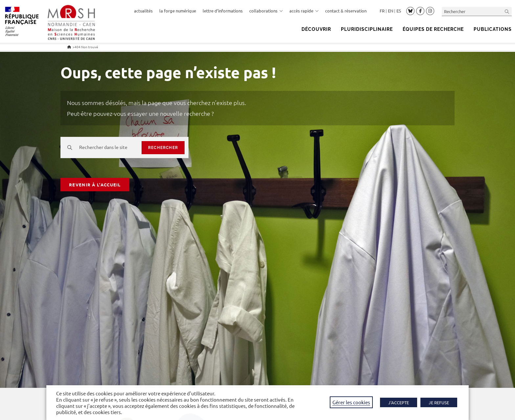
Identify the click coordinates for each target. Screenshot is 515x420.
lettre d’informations (223, 11)
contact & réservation (346, 11)
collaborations (266, 11)
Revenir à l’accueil (95, 185)
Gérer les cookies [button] (351, 402)
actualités (143, 11)
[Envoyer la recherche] (507, 11)
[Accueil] (69, 47)
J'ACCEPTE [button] (399, 402)
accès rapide (304, 11)
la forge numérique (178, 11)
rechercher (163, 148)
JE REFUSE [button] (439, 402)
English (391, 11)
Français (382, 11)
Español (399, 11)
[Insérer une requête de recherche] (477, 11)
